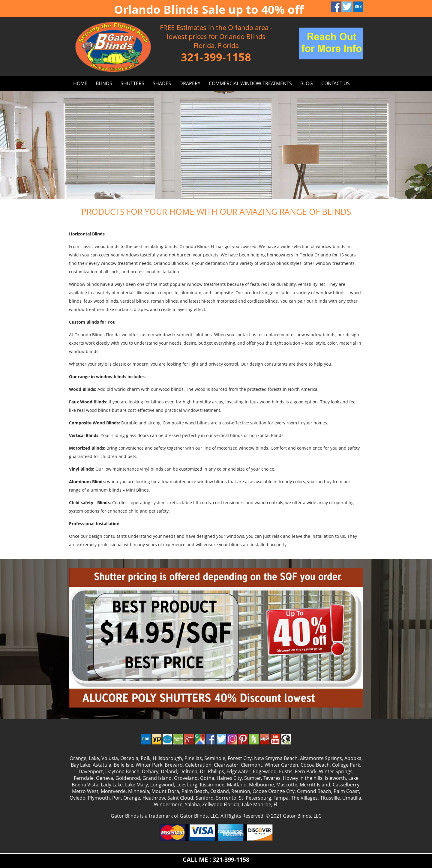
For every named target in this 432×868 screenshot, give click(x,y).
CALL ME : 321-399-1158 (216, 859)
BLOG (307, 83)
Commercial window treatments (250, 83)
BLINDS (104, 83)
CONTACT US (336, 83)
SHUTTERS (132, 83)
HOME (80, 83)
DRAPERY (190, 83)
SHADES (162, 83)
